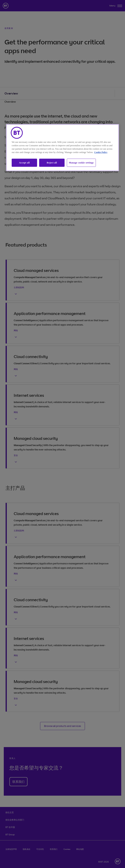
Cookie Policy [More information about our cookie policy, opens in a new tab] (101, 152)
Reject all (52, 163)
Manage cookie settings (81, 163)
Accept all (24, 163)
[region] (62, 148)
